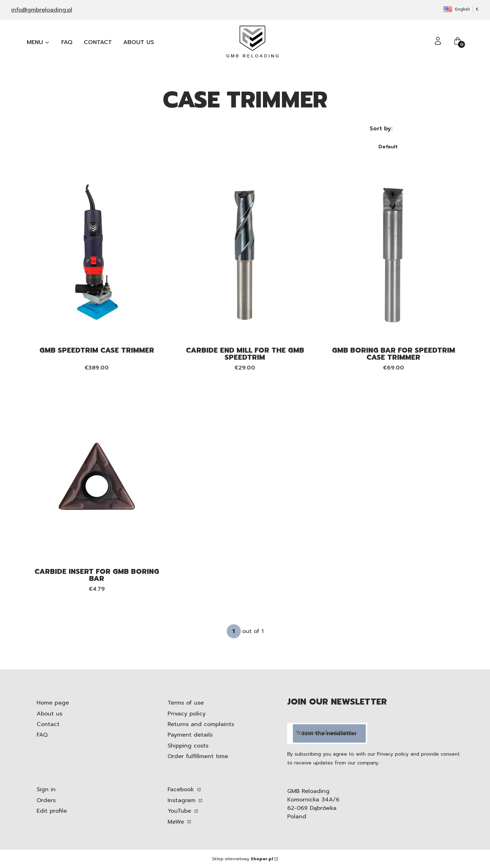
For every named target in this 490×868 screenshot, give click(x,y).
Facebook (182, 789)
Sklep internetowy (243, 859)
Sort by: (381, 129)
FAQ (42, 735)
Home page (53, 703)
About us (49, 714)
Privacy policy (187, 714)
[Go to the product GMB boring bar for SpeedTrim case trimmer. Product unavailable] (393, 255)
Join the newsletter (329, 733)
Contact (48, 724)
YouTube (180, 811)
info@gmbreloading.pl (42, 10)
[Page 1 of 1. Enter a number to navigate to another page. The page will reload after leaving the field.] (234, 631)
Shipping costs (188, 746)
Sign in (46, 789)
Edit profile (52, 811)
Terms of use (186, 703)
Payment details (190, 735)
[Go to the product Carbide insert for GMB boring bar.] (97, 476)
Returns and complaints (201, 724)
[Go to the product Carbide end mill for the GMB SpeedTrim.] (245, 255)
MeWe (177, 822)
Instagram (183, 800)
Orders (46, 800)
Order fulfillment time (198, 756)
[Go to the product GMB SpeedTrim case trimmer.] (97, 255)
